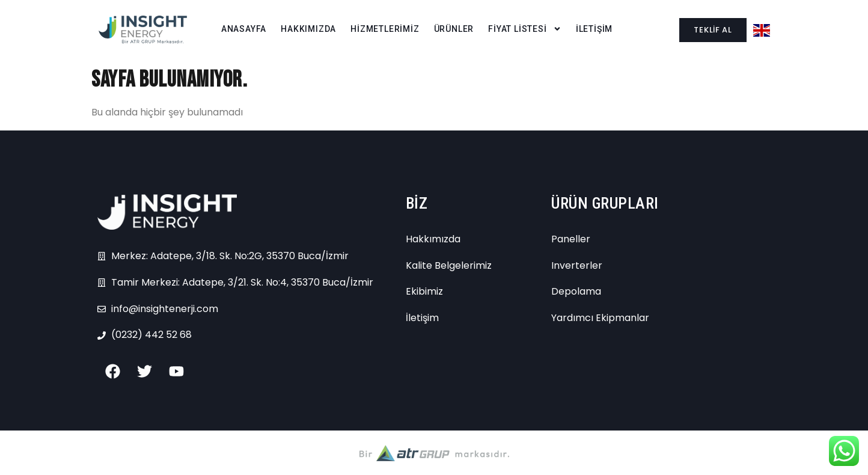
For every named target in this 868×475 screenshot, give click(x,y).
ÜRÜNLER (454, 29)
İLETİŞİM (594, 29)
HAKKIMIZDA (308, 29)
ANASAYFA (244, 29)
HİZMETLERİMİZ (385, 29)
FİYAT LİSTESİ (524, 29)
